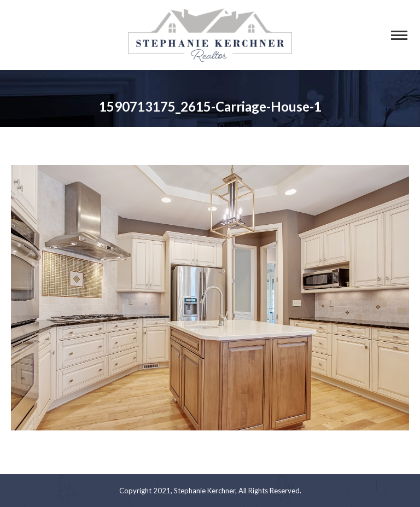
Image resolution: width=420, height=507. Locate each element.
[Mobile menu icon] (399, 35)
